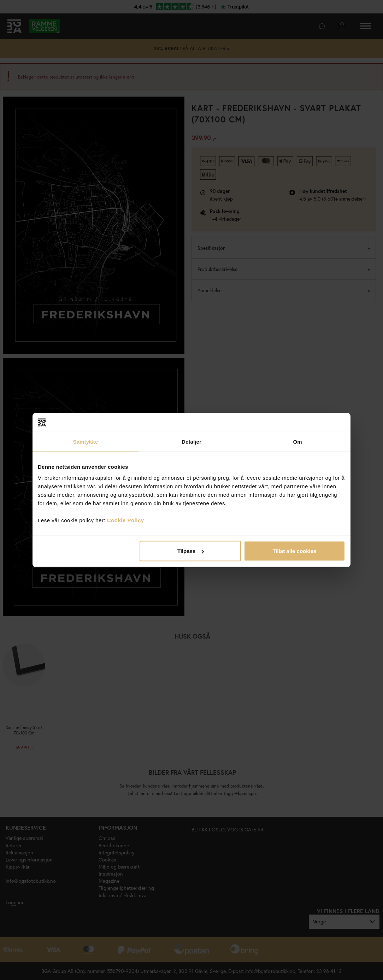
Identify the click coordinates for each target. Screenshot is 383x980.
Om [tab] (297, 441)
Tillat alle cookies (294, 551)
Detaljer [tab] (191, 441)
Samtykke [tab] (86, 441)
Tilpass (191, 551)
